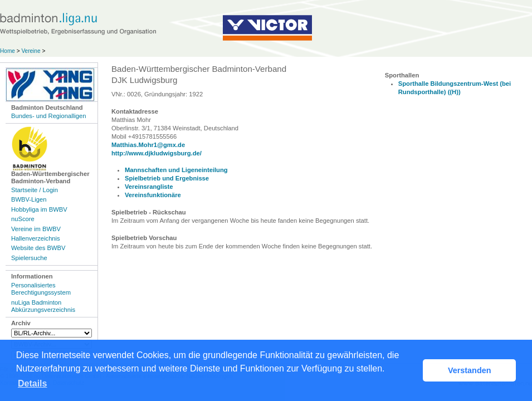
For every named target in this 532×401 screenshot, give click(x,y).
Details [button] (32, 383)
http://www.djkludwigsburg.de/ (157, 153)
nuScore (23, 219)
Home (8, 51)
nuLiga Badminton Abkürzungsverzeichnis (43, 306)
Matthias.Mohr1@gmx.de (148, 145)
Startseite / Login (35, 190)
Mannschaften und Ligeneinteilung (176, 170)
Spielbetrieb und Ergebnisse (167, 178)
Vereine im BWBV (36, 229)
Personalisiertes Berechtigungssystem (41, 289)
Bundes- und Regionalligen (48, 116)
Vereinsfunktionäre (153, 195)
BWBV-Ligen (29, 199)
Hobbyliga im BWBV (39, 209)
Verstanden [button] (470, 370)
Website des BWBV (38, 248)
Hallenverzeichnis (36, 238)
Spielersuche (29, 258)
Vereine (31, 51)
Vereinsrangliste (149, 187)
